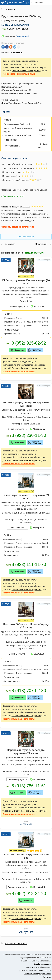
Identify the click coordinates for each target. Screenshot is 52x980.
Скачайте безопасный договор (26, 71)
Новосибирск (45, 260)
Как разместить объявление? (38, 967)
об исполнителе (18, 227)
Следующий (41, 244)
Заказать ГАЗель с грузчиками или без (26, 856)
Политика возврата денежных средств (35, 971)
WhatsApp (18, 52)
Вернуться (10, 9)
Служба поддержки (42, 964)
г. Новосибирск (37, 2)
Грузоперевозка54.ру (17, 2)
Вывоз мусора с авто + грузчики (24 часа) (26, 497)
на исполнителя (19, 74)
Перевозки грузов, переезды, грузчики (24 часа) (26, 752)
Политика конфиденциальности (37, 974)
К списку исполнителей (16, 944)
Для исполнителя (26, 237)
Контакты (47, 977)
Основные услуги (17, 306)
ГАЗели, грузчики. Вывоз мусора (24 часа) (26, 282)
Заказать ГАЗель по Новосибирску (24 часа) (26, 626)
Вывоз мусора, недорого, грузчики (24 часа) (26, 404)
